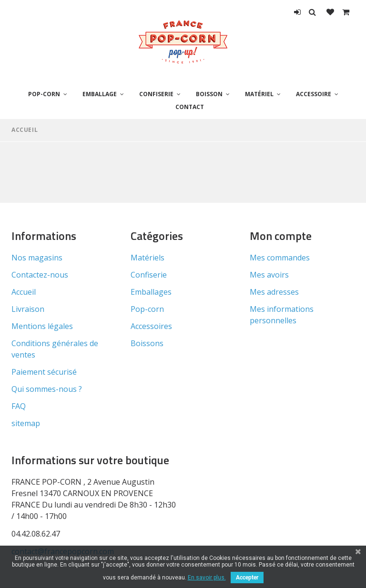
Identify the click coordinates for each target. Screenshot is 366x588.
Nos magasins (37, 258)
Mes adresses (274, 292)
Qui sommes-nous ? (47, 389)
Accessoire (314, 94)
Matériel (259, 94)
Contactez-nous (40, 275)
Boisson (209, 94)
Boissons (147, 343)
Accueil (25, 130)
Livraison (28, 309)
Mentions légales (42, 326)
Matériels (147, 258)
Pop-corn (44, 94)
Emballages (151, 292)
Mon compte (281, 236)
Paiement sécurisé (44, 372)
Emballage (100, 94)
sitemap (26, 423)
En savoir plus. (207, 578)
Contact (190, 107)
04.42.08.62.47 (36, 534)
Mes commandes (280, 258)
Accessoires (151, 326)
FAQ (19, 406)
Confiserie (156, 94)
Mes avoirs (269, 275)
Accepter (247, 578)
